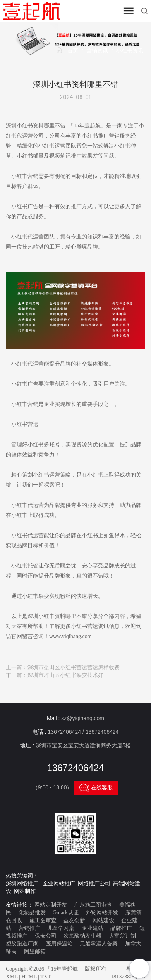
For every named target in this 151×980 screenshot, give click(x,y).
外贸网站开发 (102, 913)
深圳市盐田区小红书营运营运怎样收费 (74, 668)
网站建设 (103, 920)
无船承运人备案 (99, 944)
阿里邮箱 (35, 951)
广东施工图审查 (93, 905)
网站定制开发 (51, 905)
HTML (29, 977)
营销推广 (29, 928)
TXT (45, 977)
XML (12, 977)
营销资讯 (97, 51)
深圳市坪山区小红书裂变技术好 (65, 675)
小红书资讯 (130, 51)
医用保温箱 (59, 944)
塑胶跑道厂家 (22, 944)
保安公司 (46, 936)
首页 (73, 51)
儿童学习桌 (61, 928)
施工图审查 (43, 920)
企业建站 (93, 928)
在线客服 (96, 788)
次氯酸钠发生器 (82, 936)
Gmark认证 (66, 913)
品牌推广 (121, 928)
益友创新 (74, 920)
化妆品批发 (32, 913)
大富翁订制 (122, 936)
